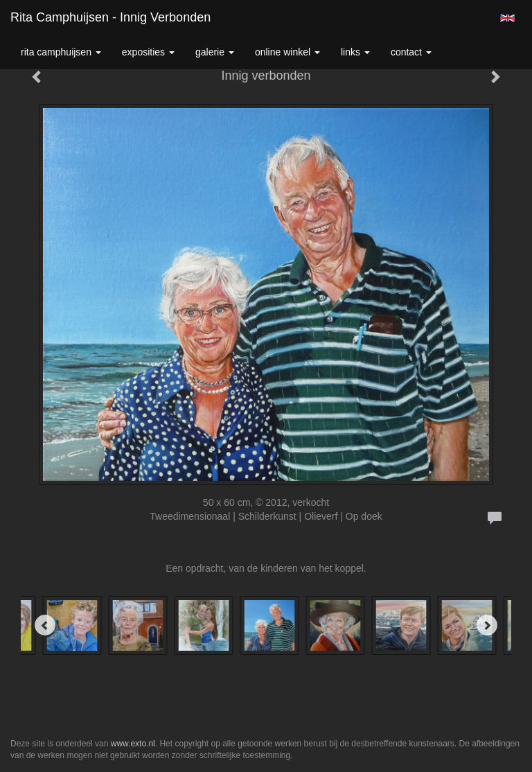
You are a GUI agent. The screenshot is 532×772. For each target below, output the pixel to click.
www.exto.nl (133, 744)
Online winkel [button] (287, 52)
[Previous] (45, 625)
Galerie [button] (215, 52)
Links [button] (355, 52)
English (507, 18)
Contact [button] (411, 52)
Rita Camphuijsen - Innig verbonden (110, 17)
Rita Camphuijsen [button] (61, 52)
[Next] (487, 625)
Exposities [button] (148, 52)
